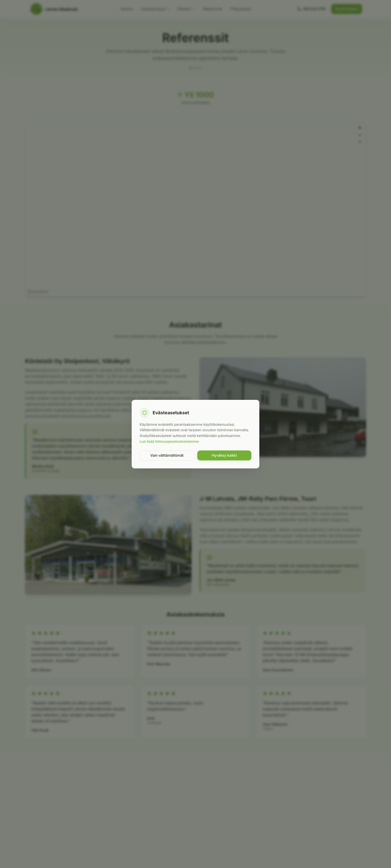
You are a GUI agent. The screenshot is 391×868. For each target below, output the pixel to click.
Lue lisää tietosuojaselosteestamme (169, 441)
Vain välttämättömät (167, 455)
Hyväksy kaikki (224, 455)
